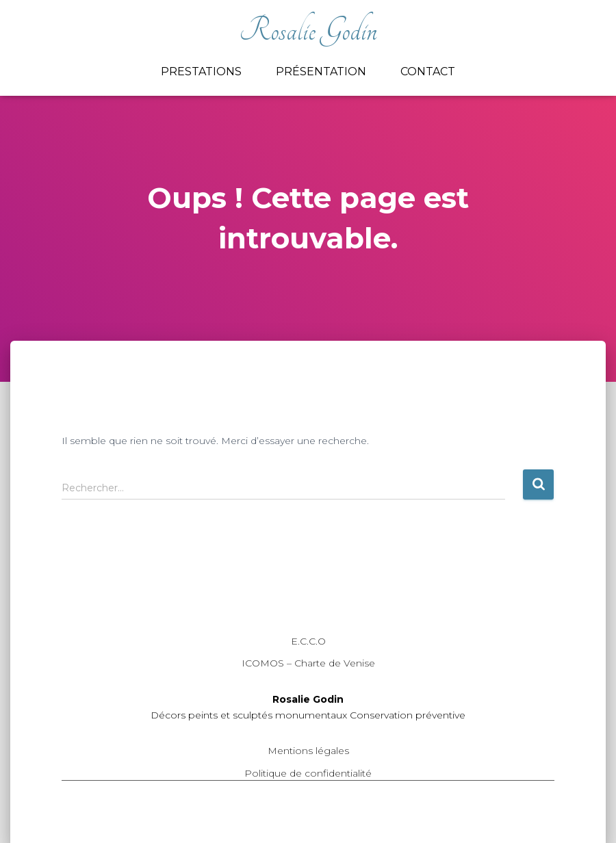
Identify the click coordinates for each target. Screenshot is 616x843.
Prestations (201, 72)
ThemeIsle (529, 812)
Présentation (321, 72)
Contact (428, 72)
